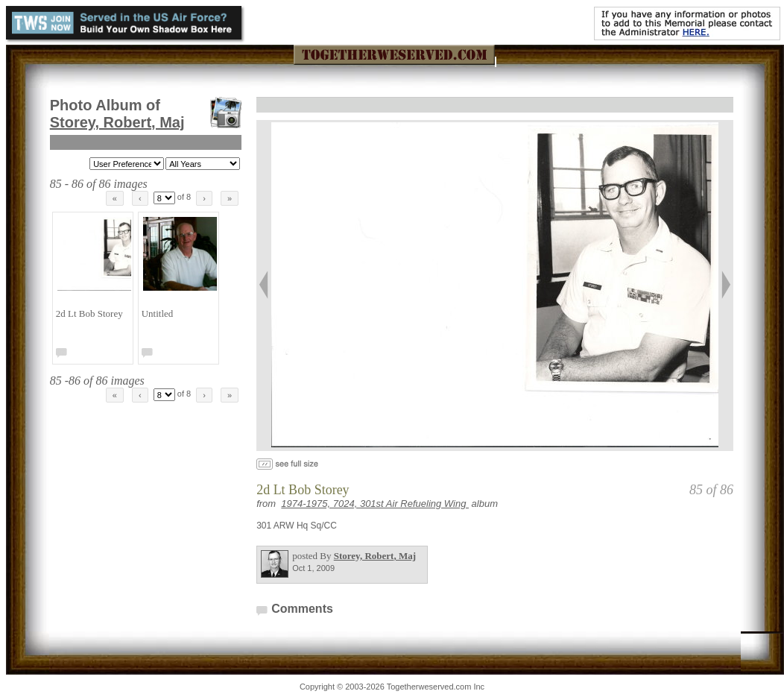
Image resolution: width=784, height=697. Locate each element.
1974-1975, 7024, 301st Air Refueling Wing (375, 504)
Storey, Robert (117, 122)
